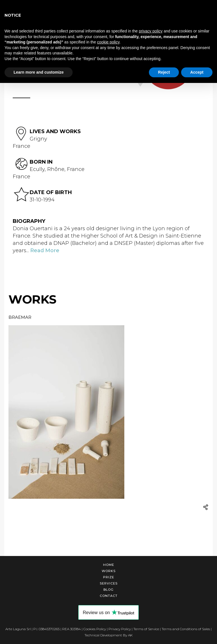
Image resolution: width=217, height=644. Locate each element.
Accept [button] (197, 72)
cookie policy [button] (108, 42)
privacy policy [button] (151, 31)
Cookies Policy (95, 629)
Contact (109, 596)
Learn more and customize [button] (39, 72)
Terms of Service (146, 629)
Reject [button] (164, 72)
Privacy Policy (120, 629)
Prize (109, 577)
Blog (108, 590)
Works (109, 571)
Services (109, 583)
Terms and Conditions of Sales (186, 629)
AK (130, 635)
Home (109, 565)
